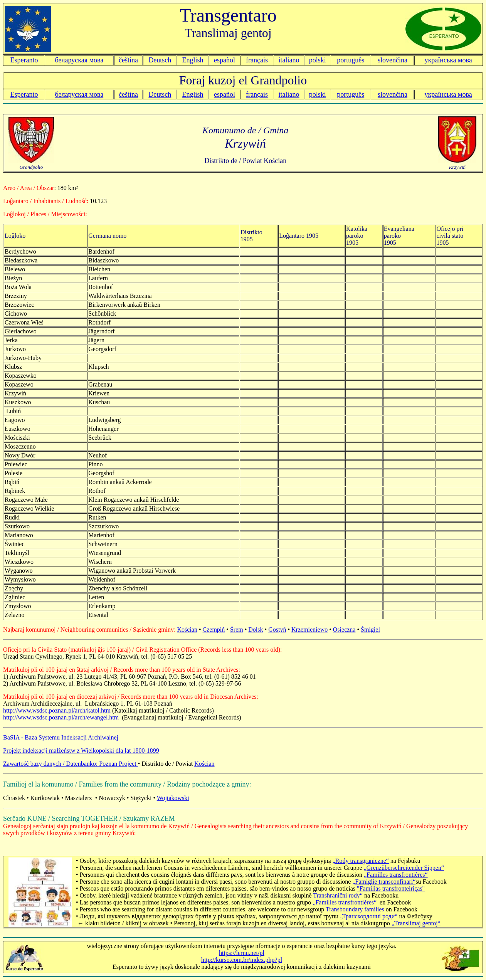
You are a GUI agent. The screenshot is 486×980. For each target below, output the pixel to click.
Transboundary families (355, 909)
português (351, 60)
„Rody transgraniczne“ (361, 861)
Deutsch (160, 60)
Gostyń (277, 630)
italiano (289, 60)
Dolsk (256, 630)
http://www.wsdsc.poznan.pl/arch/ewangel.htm (61, 717)
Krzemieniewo (309, 630)
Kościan (187, 630)
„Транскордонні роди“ (369, 916)
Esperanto (24, 60)
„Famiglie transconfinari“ (384, 882)
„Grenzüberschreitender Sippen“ (404, 868)
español (225, 60)
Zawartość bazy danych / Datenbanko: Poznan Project (71, 764)
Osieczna (344, 630)
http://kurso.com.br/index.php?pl (242, 960)
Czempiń (214, 630)
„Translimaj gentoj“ (416, 923)
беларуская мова (79, 60)
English (193, 60)
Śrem (237, 630)
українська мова (448, 60)
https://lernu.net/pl (242, 953)
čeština (128, 60)
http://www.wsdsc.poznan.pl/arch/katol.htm (57, 710)
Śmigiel (370, 630)
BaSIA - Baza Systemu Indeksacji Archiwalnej (61, 737)
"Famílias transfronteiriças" (391, 888)
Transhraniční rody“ (338, 895)
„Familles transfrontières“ (396, 875)
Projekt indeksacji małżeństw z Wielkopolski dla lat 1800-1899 (81, 751)
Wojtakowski (173, 798)
